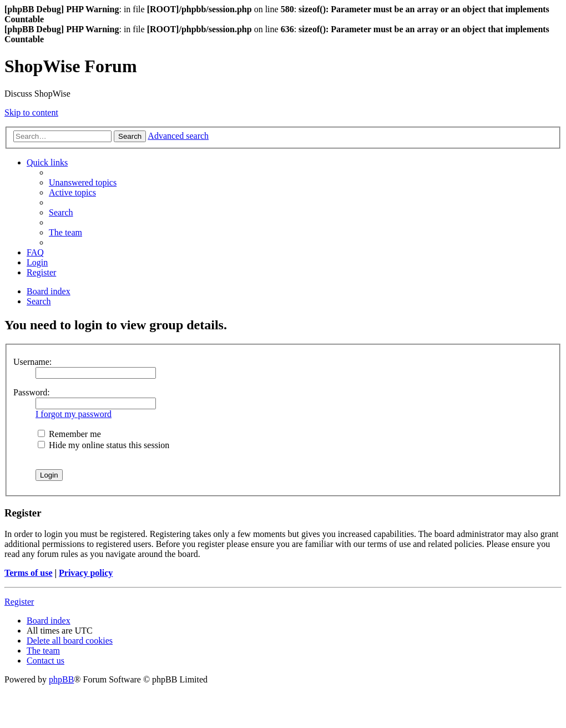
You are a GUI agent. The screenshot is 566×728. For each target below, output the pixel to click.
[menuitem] (83, 182)
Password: (32, 392)
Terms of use (29, 573)
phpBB (61, 679)
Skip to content (31, 112)
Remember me (69, 434)
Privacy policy (86, 573)
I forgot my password (74, 414)
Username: (32, 362)
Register (19, 602)
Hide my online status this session (103, 445)
